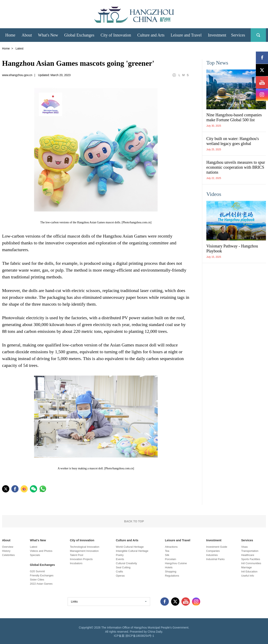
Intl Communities (251, 563)
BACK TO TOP (134, 521)
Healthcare (248, 555)
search (258, 35)
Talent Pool (76, 555)
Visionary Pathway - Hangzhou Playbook (232, 248)
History (6, 551)
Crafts (119, 572)
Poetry (120, 555)
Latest (33, 547)
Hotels (169, 567)
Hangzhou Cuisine (176, 563)
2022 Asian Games (41, 584)
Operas (120, 576)
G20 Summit (37, 571)
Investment (214, 540)
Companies (213, 551)
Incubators (76, 563)
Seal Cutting (123, 567)
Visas (244, 547)
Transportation (250, 551)
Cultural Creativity (126, 563)
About (6, 540)
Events (120, 559)
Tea (167, 551)
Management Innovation (84, 551)
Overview (8, 547)
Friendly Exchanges (42, 575)
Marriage (246, 567)
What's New (38, 540)
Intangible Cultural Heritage (132, 551)
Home (6, 48)
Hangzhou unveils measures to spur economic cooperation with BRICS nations (236, 167)
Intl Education (249, 572)
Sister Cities (37, 580)
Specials (35, 555)
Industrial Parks (215, 559)
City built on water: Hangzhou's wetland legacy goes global (233, 141)
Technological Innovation (85, 547)
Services (247, 540)
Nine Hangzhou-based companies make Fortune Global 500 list (234, 117)
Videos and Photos (41, 551)
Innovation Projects (81, 559)
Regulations (172, 576)
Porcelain (170, 559)
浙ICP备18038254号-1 (140, 636)
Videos (214, 194)
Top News (217, 63)
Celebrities (8, 555)
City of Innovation (82, 540)
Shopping (171, 572)
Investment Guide (217, 547)
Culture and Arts (127, 540)
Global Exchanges (42, 565)
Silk (167, 555)
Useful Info (248, 576)
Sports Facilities (251, 559)
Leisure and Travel (178, 540)
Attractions (171, 547)
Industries (212, 555)
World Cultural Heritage (130, 547)
